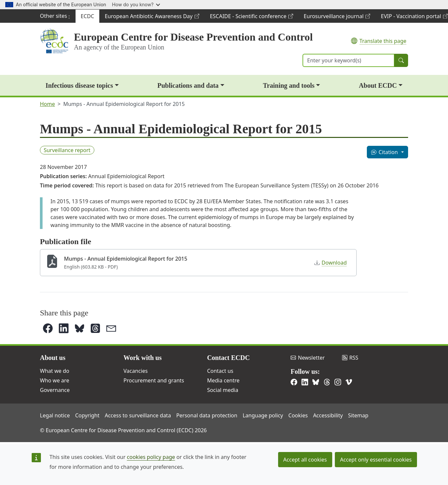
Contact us (220, 371)
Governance (55, 390)
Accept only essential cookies (376, 460)
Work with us (143, 358)
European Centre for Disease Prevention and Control (193, 37)
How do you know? (136, 4)
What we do (55, 371)
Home (48, 104)
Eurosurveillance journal (337, 18)
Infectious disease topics (79, 85)
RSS (350, 358)
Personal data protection (207, 415)
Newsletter (308, 358)
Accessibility (328, 415)
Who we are (55, 380)
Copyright (87, 415)
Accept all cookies (305, 460)
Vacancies (135, 371)
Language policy (263, 415)
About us (53, 358)
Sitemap (358, 415)
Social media (223, 390)
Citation (384, 152)
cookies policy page (151, 457)
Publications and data (188, 85)
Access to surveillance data (138, 415)
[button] (48, 328)
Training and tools (289, 85)
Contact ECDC (228, 358)
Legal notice (55, 415)
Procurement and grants (154, 380)
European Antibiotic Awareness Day (152, 18)
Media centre (223, 380)
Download (331, 263)
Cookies (298, 415)
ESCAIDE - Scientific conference (251, 18)
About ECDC (378, 85)
